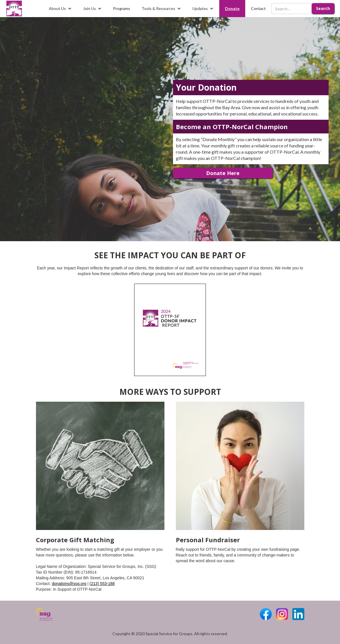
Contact (258, 8)
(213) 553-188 (102, 584)
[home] (14, 9)
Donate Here (223, 173)
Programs (122, 8)
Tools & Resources (158, 8)
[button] (60, 9)
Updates (200, 8)
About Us (57, 8)
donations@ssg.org (69, 584)
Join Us (89, 8)
